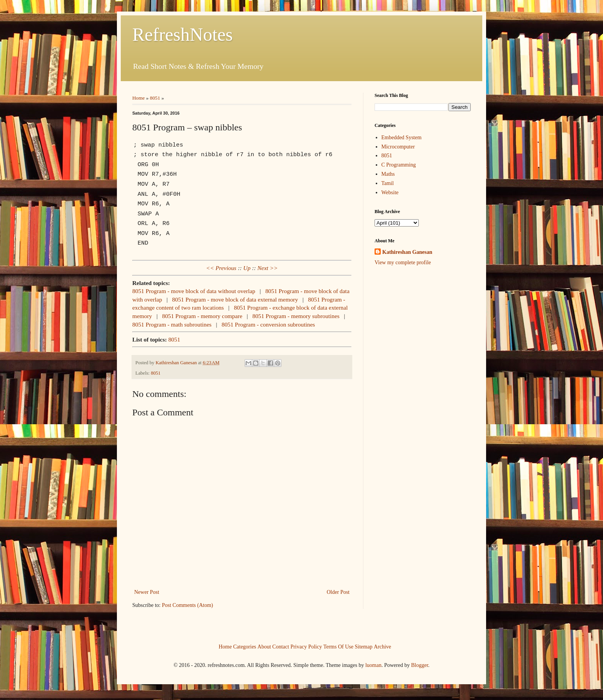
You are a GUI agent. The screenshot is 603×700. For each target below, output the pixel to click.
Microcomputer (398, 147)
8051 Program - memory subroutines (296, 316)
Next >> (267, 268)
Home (139, 98)
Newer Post (147, 592)
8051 (155, 98)
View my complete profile (403, 262)
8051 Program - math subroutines (172, 324)
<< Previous (221, 268)
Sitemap (364, 646)
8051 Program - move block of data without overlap (194, 291)
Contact (281, 646)
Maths (388, 174)
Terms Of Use (338, 646)
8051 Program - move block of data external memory (235, 299)
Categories (245, 646)
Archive (382, 646)
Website (390, 192)
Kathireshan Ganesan (407, 252)
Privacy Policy (306, 646)
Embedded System (402, 137)
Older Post (338, 592)
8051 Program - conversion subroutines (268, 324)
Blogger (420, 665)
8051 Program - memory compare (202, 316)
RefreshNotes (182, 34)
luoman (373, 665)
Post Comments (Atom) (187, 605)
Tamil (388, 183)
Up (247, 268)
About (264, 646)
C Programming (399, 165)
